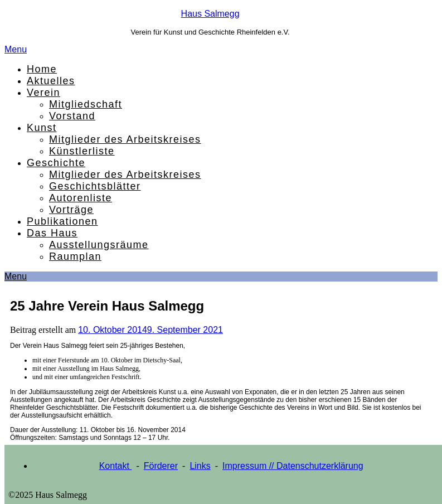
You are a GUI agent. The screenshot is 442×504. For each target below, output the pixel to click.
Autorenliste (81, 198)
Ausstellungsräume (99, 245)
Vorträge (71, 210)
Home (42, 69)
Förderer (161, 466)
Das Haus (52, 233)
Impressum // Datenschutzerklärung (293, 466)
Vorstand (72, 116)
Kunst (42, 128)
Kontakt (116, 466)
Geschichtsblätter (95, 186)
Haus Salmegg (210, 14)
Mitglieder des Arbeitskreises (125, 139)
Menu (16, 49)
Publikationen (62, 221)
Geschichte (56, 163)
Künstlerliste (82, 151)
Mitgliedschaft (86, 104)
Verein (43, 93)
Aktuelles (51, 81)
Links (200, 466)
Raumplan (75, 256)
